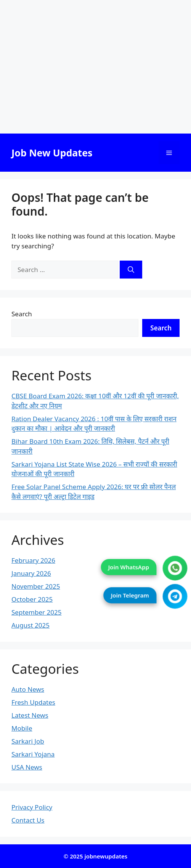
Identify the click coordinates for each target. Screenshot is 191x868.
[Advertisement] (95, 67)
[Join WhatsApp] (175, 568)
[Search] (131, 270)
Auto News (28, 689)
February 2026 (33, 560)
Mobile (22, 728)
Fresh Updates (33, 702)
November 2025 (36, 586)
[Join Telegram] (175, 596)
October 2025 (32, 599)
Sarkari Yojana (33, 754)
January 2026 (31, 573)
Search (22, 314)
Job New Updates (52, 153)
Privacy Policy (32, 807)
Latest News (30, 715)
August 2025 (30, 625)
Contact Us (28, 820)
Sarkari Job (28, 741)
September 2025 (36, 612)
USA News (27, 767)
